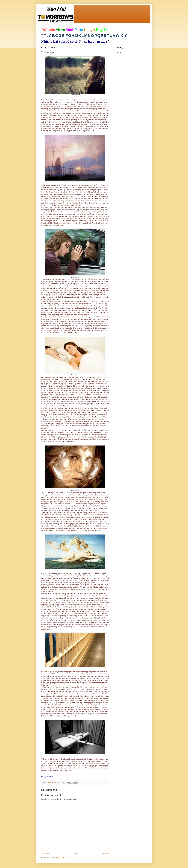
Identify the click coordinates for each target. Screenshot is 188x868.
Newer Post (46, 854)
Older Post (106, 854)
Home (76, 854)
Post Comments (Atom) (57, 857)
